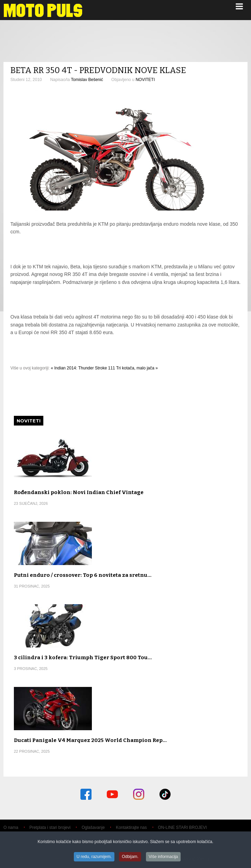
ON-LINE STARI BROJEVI (183, 827)
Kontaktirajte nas (131, 827)
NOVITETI (145, 80)
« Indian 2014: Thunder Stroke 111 (83, 368)
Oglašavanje (93, 827)
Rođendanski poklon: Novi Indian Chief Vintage (79, 492)
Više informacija (163, 857)
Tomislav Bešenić (87, 80)
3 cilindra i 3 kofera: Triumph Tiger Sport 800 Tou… (83, 657)
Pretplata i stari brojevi (50, 827)
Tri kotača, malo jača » (137, 368)
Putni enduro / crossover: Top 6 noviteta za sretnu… (83, 575)
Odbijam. (130, 857)
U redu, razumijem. (94, 857)
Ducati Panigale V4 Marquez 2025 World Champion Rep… (90, 740)
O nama (11, 827)
